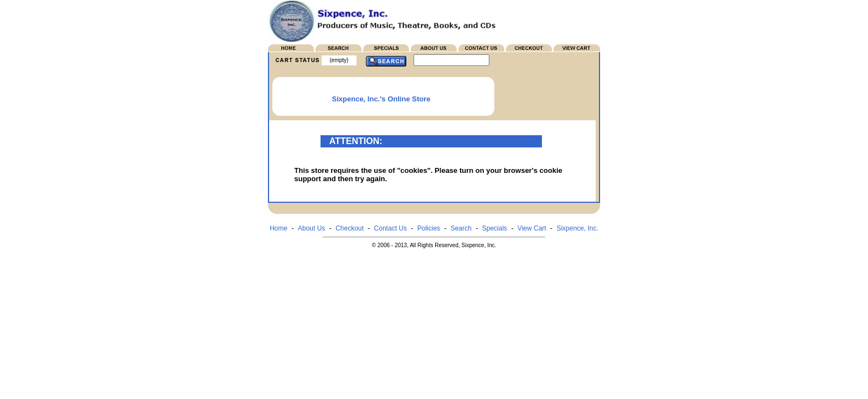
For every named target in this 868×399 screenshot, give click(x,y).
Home (278, 228)
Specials (495, 228)
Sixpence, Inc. (577, 228)
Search (461, 228)
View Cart (532, 228)
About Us (311, 228)
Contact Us (391, 228)
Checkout (350, 228)
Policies (429, 228)
